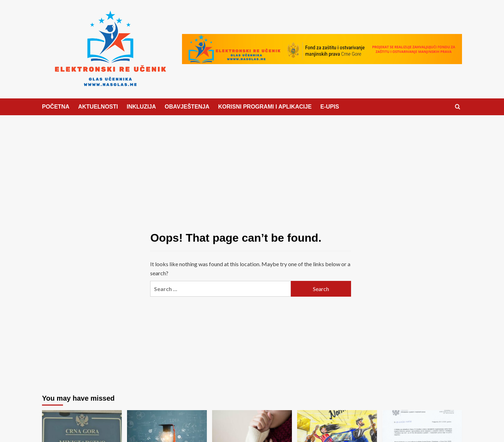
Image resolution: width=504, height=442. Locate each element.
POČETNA (56, 107)
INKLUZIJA (141, 107)
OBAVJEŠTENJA (187, 107)
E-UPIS (330, 107)
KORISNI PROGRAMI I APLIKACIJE (265, 107)
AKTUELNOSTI (98, 107)
